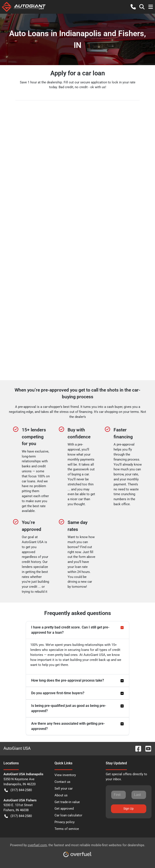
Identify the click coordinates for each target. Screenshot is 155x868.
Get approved (64, 809)
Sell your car (64, 789)
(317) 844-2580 (18, 790)
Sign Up (129, 809)
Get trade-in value (67, 802)
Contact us (62, 782)
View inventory (65, 775)
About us (61, 795)
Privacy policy (65, 822)
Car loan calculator (68, 815)
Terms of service (67, 829)
